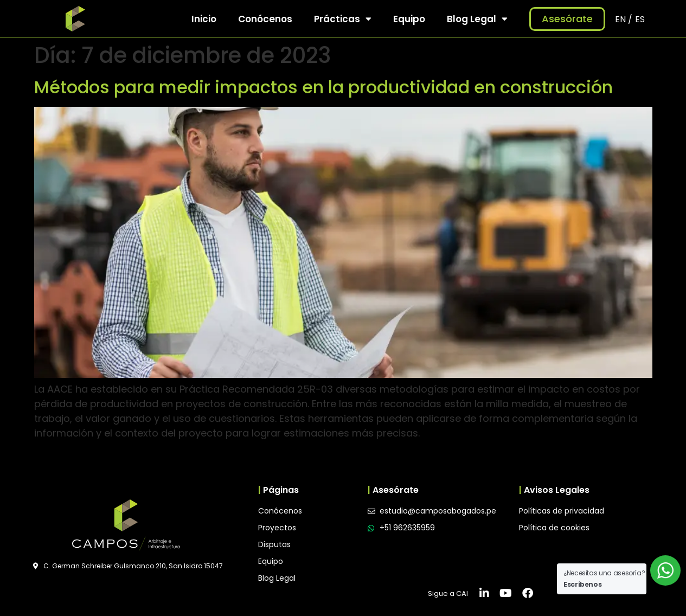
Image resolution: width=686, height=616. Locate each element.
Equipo (409, 19)
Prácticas (343, 19)
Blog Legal (477, 19)
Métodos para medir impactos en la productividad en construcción (323, 87)
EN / (624, 19)
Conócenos (265, 19)
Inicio (204, 19)
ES (640, 19)
